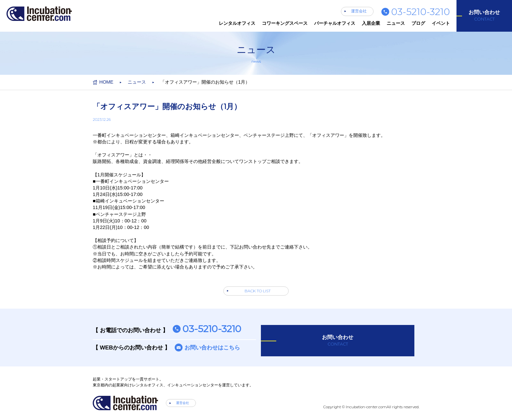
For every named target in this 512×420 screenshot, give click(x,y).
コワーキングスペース (285, 23)
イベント (441, 23)
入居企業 (371, 23)
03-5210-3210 (421, 12)
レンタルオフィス (237, 23)
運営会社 (359, 11)
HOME (106, 82)
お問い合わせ (484, 16)
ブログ (418, 23)
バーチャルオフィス (335, 23)
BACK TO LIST (258, 291)
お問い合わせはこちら (212, 347)
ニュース (396, 23)
